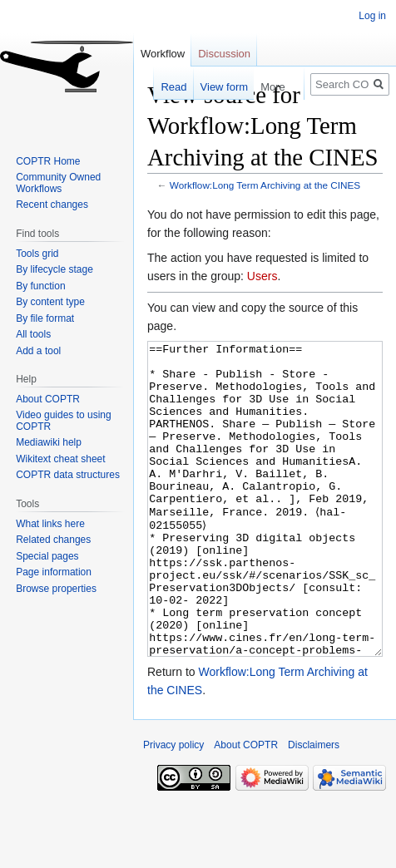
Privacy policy (173, 807)
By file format (45, 318)
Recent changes (52, 205)
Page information (54, 572)
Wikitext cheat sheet (60, 459)
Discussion (224, 54)
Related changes (53, 540)
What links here (50, 524)
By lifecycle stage (54, 269)
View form (215, 87)
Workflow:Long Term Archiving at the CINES (265, 185)
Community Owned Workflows (58, 183)
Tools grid (37, 254)
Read (165, 87)
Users (262, 276)
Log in (372, 16)
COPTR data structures (68, 475)
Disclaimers (314, 807)
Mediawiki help (49, 442)
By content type (50, 302)
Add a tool (38, 351)
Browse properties (56, 589)
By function (40, 286)
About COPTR (48, 399)
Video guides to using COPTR (64, 421)
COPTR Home (48, 161)
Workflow (163, 54)
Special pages (47, 556)
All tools (33, 334)
